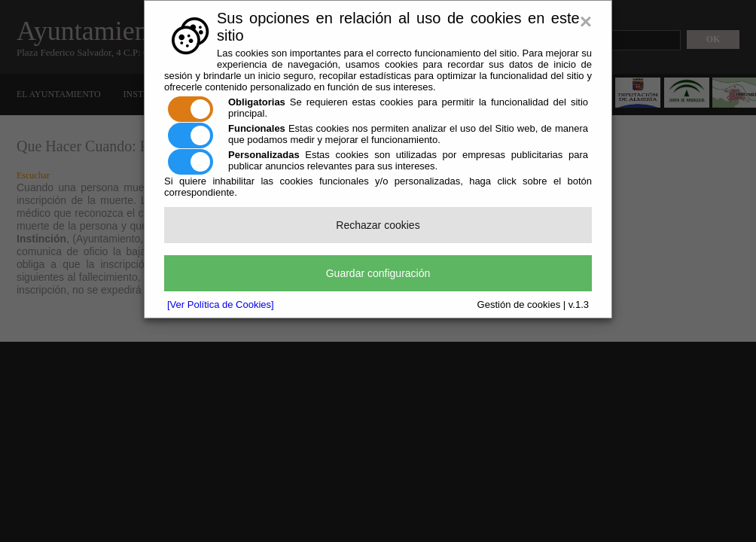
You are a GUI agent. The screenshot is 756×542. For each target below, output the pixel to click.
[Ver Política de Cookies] (221, 304)
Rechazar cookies (378, 225)
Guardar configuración (378, 273)
